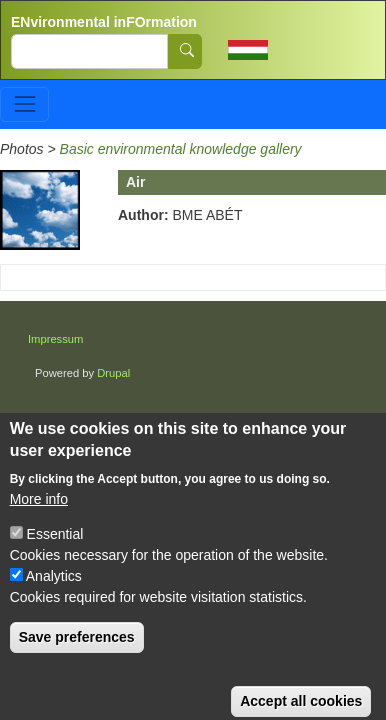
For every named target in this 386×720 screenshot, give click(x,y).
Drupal (113, 373)
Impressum (55, 339)
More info (39, 514)
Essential (55, 549)
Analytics (54, 591)
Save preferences (77, 652)
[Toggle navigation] (24, 104)
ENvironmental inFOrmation (104, 22)
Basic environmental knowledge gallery (181, 149)
